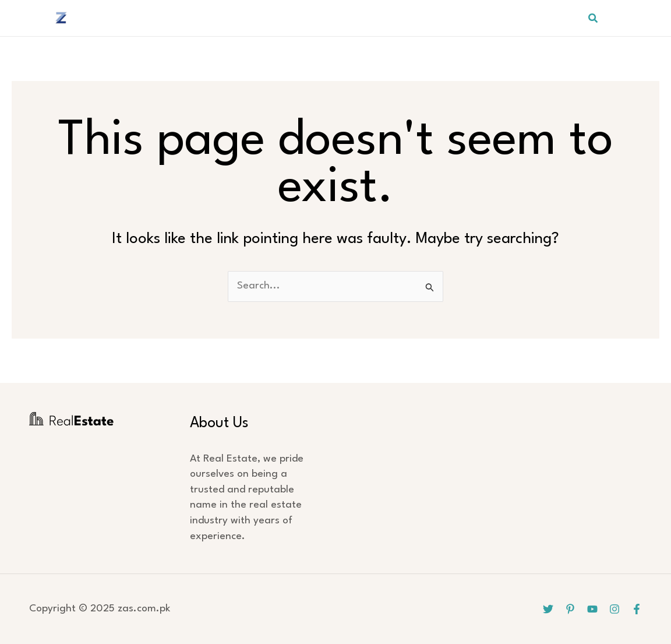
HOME (207, 18)
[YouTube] (654, 18)
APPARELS (323, 18)
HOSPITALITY (393, 18)
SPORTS (460, 18)
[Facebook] (637, 609)
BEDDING (261, 18)
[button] (594, 18)
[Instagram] (615, 609)
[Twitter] (616, 18)
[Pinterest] (635, 18)
